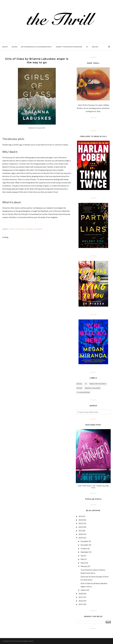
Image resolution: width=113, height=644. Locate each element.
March (83, 563)
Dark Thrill (12, 641)
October (84, 548)
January (84, 590)
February (84, 566)
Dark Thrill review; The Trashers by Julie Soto (93, 487)
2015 (81, 604)
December (85, 541)
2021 (81, 531)
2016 (81, 601)
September (85, 552)
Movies (79, 388)
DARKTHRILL (20, 229)
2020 (81, 534)
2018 (81, 594)
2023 (81, 523)
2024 (81, 520)
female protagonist (98, 384)
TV (86, 384)
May (82, 559)
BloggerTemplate (28, 641)
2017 (81, 597)
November (85, 545)
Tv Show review (83, 392)
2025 (81, 516)
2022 (81, 527)
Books (12, 229)
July (82, 556)
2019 (81, 538)
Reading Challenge (34, 229)
